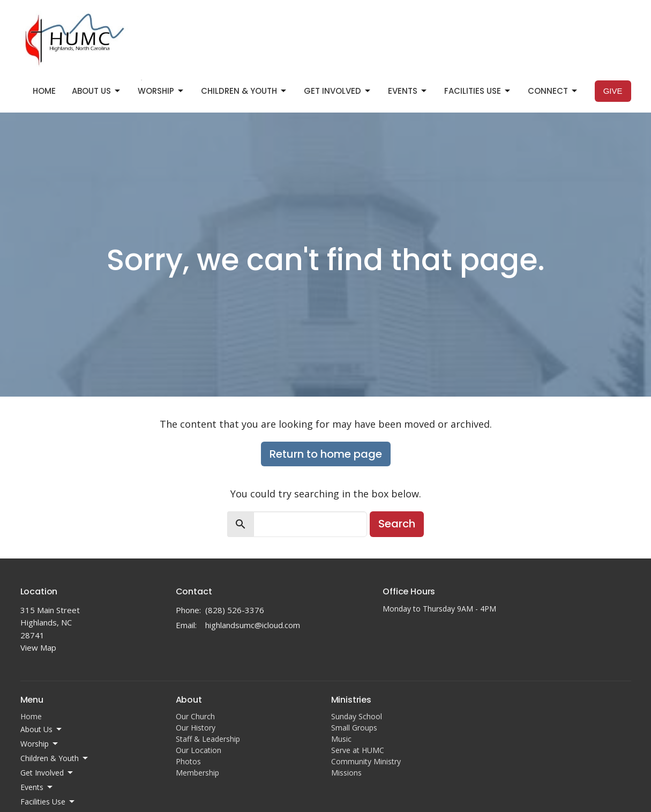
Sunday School (357, 716)
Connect (553, 91)
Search (397, 524)
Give (613, 91)
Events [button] (37, 787)
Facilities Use (478, 91)
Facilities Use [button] (48, 802)
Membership (197, 773)
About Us (97, 91)
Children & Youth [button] (55, 758)
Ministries (351, 700)
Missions (346, 773)
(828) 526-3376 (235, 610)
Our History (196, 728)
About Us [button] (42, 729)
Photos (188, 761)
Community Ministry (366, 761)
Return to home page (326, 454)
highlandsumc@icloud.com (253, 625)
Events (408, 91)
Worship (161, 91)
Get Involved (338, 91)
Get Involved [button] (47, 773)
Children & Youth (244, 91)
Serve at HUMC (358, 750)
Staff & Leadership (208, 739)
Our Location (199, 750)
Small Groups (354, 728)
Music (341, 739)
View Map (38, 647)
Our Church (195, 716)
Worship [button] (40, 744)
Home (44, 91)
